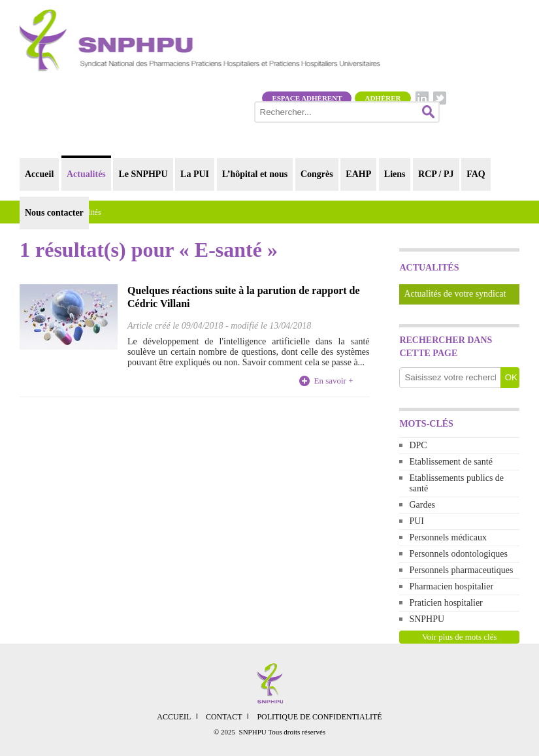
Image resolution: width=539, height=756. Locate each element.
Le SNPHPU (143, 174)
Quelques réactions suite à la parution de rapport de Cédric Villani (244, 297)
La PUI (195, 174)
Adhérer (383, 98)
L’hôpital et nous (255, 174)
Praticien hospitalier (446, 603)
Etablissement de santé (451, 462)
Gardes (422, 505)
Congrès (317, 174)
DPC (418, 445)
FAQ (476, 174)
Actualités (86, 174)
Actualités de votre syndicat (455, 294)
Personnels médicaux (448, 537)
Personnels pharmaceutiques (461, 570)
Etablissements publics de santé (456, 483)
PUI (416, 521)
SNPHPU (427, 619)
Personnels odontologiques (458, 554)
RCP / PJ (436, 174)
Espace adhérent (307, 98)
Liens (395, 174)
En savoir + (333, 381)
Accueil (39, 174)
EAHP (358, 174)
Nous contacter (54, 213)
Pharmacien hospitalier (451, 586)
